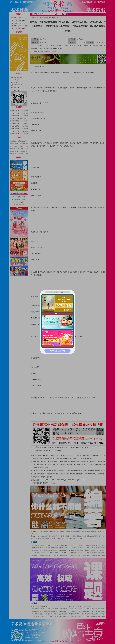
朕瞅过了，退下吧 (57, 351)
